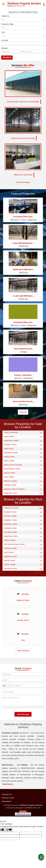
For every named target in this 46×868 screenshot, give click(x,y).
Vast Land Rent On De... (24, 401)
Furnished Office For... (23, 322)
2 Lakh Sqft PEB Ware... (23, 296)
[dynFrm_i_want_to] (23, 692)
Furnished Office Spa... (24, 217)
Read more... (8, 784)
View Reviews (23, 651)
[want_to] (23, 20)
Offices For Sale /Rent (23, 175)
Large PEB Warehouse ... (24, 243)
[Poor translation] (9, 830)
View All (23, 412)
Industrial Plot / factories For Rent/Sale (23, 102)
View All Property (23, 182)
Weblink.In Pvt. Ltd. (33, 808)
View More (25, 594)
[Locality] (23, 44)
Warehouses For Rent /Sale (23, 138)
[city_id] (23, 36)
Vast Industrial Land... (23, 349)
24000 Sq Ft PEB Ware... (24, 269)
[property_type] (23, 28)
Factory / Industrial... (23, 375)
